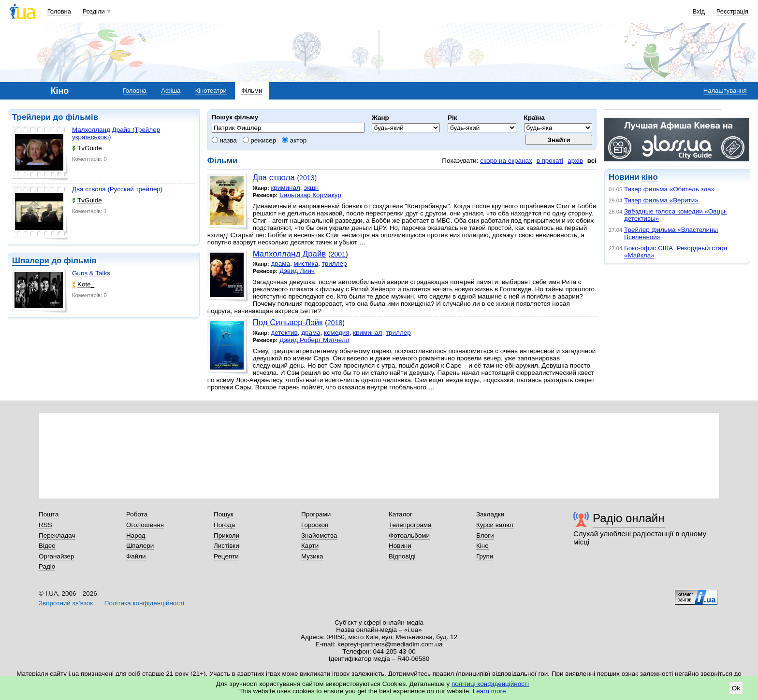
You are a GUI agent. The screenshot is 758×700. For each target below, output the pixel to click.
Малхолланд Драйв (290, 254)
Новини (400, 546)
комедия (337, 333)
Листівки (226, 546)
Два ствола (274, 178)
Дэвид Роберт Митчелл (314, 340)
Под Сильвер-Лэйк (288, 322)
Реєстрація (732, 11)
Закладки (490, 514)
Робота (137, 514)
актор (294, 140)
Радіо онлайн (629, 518)
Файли (136, 556)
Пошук (224, 514)
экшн (311, 188)
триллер (335, 264)
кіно (649, 177)
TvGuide (87, 148)
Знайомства (319, 536)
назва (224, 140)
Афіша (171, 91)
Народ (136, 536)
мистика (306, 264)
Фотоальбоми (409, 536)
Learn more (489, 691)
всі (592, 161)
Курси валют (495, 525)
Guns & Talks (91, 273)
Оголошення (145, 525)
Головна (59, 11)
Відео (47, 546)
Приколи (226, 536)
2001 (338, 254)
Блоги (485, 536)
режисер (260, 140)
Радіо (47, 566)
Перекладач (57, 536)
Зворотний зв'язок (66, 603)
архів (575, 161)
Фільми (252, 91)
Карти (310, 546)
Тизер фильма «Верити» (661, 200)
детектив (284, 333)
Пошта (49, 514)
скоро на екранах (506, 161)
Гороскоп (315, 525)
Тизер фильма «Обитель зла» (669, 189)
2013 (307, 178)
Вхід (699, 11)
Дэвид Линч (297, 271)
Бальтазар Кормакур (310, 195)
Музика (312, 556)
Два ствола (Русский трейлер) (117, 189)
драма (280, 264)
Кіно (482, 546)
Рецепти (226, 556)
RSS (45, 525)
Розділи (94, 11)
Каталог (401, 514)
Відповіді (402, 556)
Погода (224, 525)
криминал (285, 188)
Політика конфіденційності (144, 603)
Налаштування (725, 91)
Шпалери (31, 261)
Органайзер (56, 556)
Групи (485, 556)
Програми (316, 514)
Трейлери (31, 117)
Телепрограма (410, 525)
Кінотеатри (211, 91)
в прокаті (550, 161)
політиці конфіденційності (490, 684)
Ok (736, 688)
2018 (335, 323)
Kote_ (83, 284)
